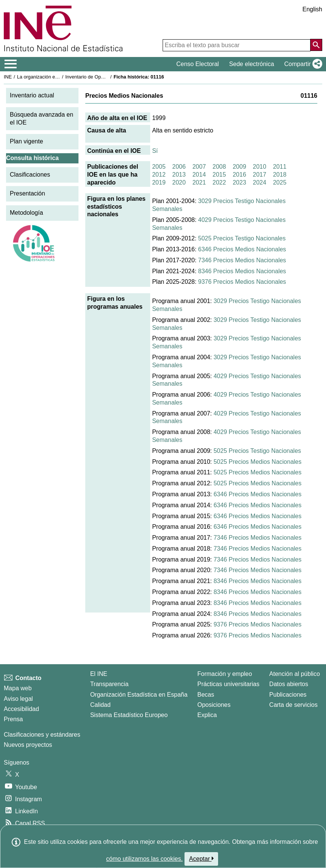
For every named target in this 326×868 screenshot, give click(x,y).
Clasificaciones (30, 175)
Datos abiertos (289, 684)
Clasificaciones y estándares (42, 735)
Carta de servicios (294, 705)
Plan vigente (26, 141)
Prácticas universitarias (228, 684)
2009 (240, 167)
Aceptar (201, 859)
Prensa (13, 719)
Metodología (26, 213)
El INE (99, 674)
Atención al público (295, 674)
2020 (179, 182)
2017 (260, 175)
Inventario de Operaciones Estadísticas (107, 77)
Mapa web (18, 688)
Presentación (27, 193)
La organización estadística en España (58, 77)
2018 (280, 175)
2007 (199, 167)
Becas (206, 695)
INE (8, 77)
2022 (219, 182)
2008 (219, 167)
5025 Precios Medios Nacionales (258, 462)
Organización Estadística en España (139, 695)
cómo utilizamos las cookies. (144, 859)
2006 (179, 167)
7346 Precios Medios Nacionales (242, 260)
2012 (159, 175)
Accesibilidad (21, 709)
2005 (159, 167)
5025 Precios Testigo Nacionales (242, 238)
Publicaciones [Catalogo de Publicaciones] (288, 695)
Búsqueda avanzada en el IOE (42, 119)
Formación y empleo (225, 674)
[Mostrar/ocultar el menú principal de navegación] (11, 64)
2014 (199, 175)
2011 (280, 167)
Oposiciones (214, 705)
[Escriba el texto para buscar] (237, 45)
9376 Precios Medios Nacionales (242, 282)
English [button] (312, 9)
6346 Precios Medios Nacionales (242, 249)
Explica (207, 715)
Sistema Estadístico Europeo (129, 715)
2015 (219, 175)
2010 (260, 167)
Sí (155, 151)
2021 (199, 182)
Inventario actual (32, 95)
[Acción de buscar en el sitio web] (316, 45)
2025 (280, 182)
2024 (260, 182)
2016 (240, 175)
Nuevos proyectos (28, 745)
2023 (240, 182)
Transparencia (109, 684)
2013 (179, 175)
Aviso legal (18, 699)
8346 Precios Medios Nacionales (242, 271)
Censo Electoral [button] (198, 64)
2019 (159, 182)
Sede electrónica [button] (251, 64)
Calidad (100, 705)
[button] (302, 64)
